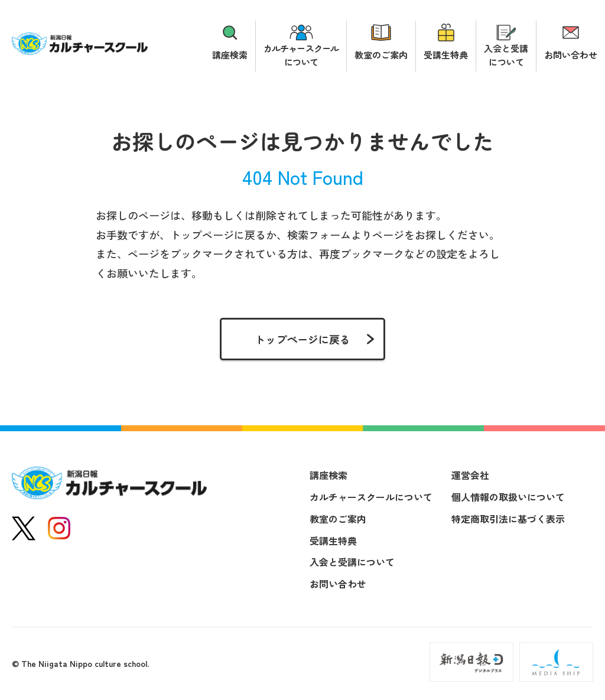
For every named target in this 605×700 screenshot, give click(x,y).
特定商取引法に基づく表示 (508, 519)
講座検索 (230, 55)
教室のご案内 (381, 55)
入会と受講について (506, 55)
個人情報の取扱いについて (508, 497)
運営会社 (470, 475)
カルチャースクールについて (301, 55)
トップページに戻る (302, 339)
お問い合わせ (571, 55)
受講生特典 (446, 55)
